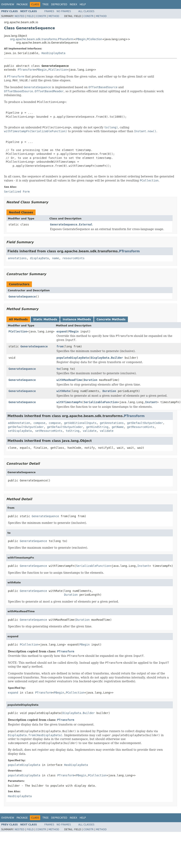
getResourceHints (141, 427)
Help (83, 4)
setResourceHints (49, 431)
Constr (41, 16)
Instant (151, 402)
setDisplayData (20, 431)
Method (54, 16)
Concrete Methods (111, 319)
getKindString (97, 427)
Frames (49, 11)
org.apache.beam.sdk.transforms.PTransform (42, 39)
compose (39, 423)
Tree (46, 4)
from (60, 346)
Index (74, 4)
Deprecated (59, 4)
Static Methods (45, 319)
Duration (90, 380)
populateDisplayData (73, 358)
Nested (19, 16)
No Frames (64, 11)
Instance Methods (77, 319)
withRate (63, 391)
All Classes (86, 11)
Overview (8, 4)
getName (118, 427)
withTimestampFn (69, 402)
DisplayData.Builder (107, 358)
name (56, 258)
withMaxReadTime (69, 380)
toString (73, 431)
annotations (17, 258)
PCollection (95, 39)
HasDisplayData (53, 53)
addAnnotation (19, 423)
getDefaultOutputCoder (145, 423)
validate (90, 431)
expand (62, 331)
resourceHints (74, 258)
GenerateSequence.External (71, 224)
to (58, 369)
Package (22, 4)
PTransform (26, 70)
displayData (39, 258)
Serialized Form (17, 192)
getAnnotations (112, 423)
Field (30, 16)
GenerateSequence (22, 297)
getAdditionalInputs (80, 423)
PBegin (81, 39)
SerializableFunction (101, 402)
